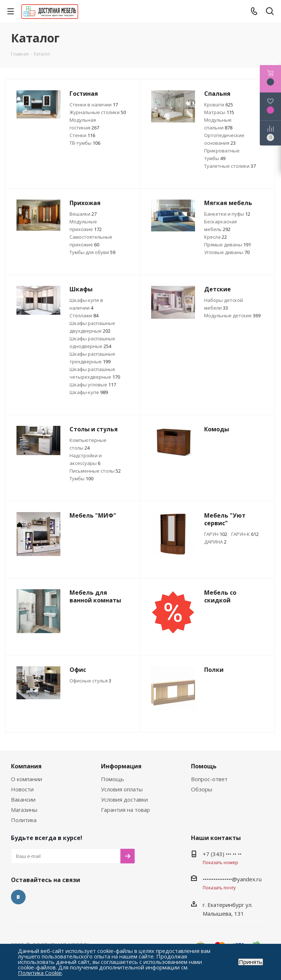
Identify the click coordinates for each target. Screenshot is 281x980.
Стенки (82, 135)
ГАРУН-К (245, 534)
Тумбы (81, 478)
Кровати (219, 105)
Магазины (24, 810)
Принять (251, 962)
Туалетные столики (230, 166)
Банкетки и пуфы (227, 214)
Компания (26, 766)
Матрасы (219, 112)
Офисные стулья (90, 681)
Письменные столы (95, 471)
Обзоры (202, 789)
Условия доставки (124, 799)
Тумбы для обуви (92, 252)
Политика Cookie (40, 973)
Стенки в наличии (94, 105)
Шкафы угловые (93, 385)
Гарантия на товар (125, 810)
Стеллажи (84, 315)
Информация (121, 766)
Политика (24, 820)
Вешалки (83, 214)
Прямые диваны (228, 245)
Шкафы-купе (89, 392)
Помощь (113, 779)
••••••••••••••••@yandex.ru (232, 879)
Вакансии (23, 799)
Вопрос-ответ (209, 779)
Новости (22, 789)
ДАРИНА (215, 542)
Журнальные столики (98, 112)
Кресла (216, 237)
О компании (27, 779)
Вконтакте (18, 897)
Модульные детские (232, 315)
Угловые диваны (227, 252)
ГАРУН (216, 534)
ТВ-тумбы (85, 143)
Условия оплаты (122, 789)
